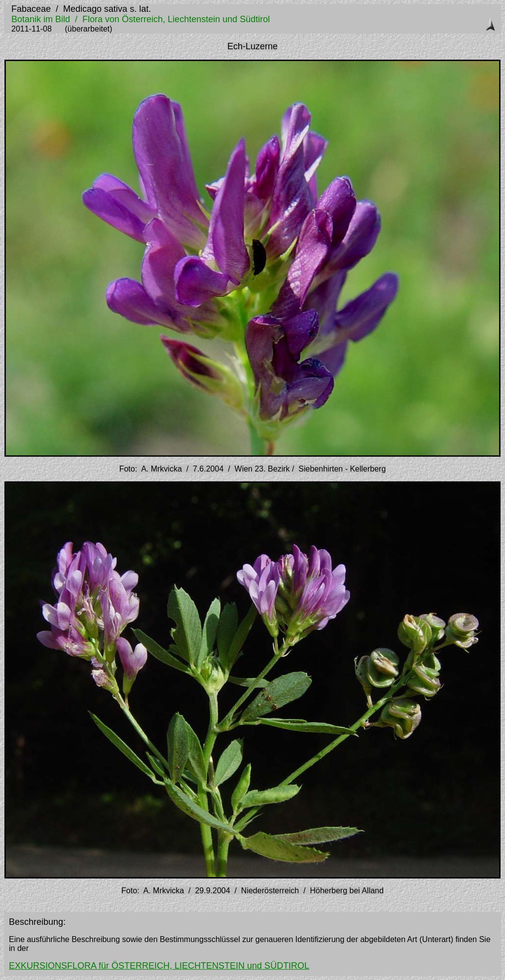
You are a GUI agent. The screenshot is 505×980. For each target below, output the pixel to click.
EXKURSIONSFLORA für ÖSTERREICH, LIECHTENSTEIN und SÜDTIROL (159, 966)
